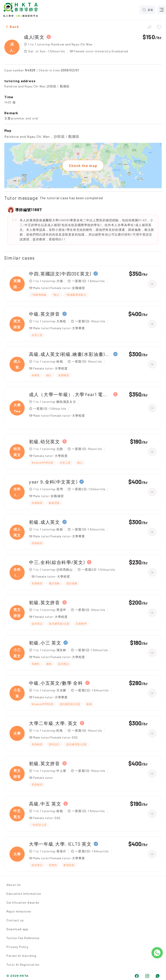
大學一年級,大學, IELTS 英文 (60, 844)
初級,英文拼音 (45, 602)
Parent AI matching (22, 956)
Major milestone (19, 911)
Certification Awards (23, 902)
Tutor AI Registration (23, 965)
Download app (17, 929)
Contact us (15, 920)
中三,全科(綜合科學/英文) (57, 562)
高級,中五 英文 (45, 804)
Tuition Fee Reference (23, 938)
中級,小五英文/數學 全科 (56, 683)
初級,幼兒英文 (45, 441)
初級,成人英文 (45, 522)
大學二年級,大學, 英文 (53, 723)
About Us (14, 885)
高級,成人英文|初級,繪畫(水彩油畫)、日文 (70, 354)
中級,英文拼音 (45, 314)
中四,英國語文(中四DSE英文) (60, 274)
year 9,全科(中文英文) (53, 482)
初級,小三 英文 (45, 643)
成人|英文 (34, 37)
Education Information (24, 894)
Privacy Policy (17, 947)
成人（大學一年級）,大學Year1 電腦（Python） (70, 394)
